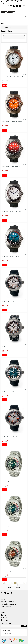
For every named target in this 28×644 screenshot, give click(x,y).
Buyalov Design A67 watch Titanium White (11, 212)
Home (3, 27)
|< (3, 583)
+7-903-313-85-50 (5, 4)
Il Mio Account (5, 632)
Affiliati (4, 614)
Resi (3, 619)
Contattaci (4, 618)
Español (16, 8)
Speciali (4, 616)
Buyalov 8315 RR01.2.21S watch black (11, 436)
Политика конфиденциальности (10, 605)
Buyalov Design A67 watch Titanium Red (11, 167)
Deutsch (22, 8)
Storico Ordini (12, 632)
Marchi (4, 612)
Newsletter (9, 634)
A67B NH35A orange (7, 571)
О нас (4, 600)
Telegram (21, 4)
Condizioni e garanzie (7, 606)
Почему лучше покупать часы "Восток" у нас (12, 603)
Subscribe (24, 626)
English (13, 8)
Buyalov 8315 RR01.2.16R (8, 391)
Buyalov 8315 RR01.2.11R (8, 301)
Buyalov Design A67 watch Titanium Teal (11, 257)
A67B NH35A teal (6, 526)
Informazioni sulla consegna (8, 601)
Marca (6, 27)
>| (16, 585)
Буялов (10, 27)
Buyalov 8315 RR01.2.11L (8, 346)
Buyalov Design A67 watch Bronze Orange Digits (13, 122)
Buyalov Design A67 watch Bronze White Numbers (13, 77)
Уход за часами (6, 608)
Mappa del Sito (5, 621)
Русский (9, 8)
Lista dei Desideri (20, 632)
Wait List (4, 634)
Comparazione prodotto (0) (19, 41)
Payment (4, 598)
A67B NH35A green (6, 481)
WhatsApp (15, 4)
